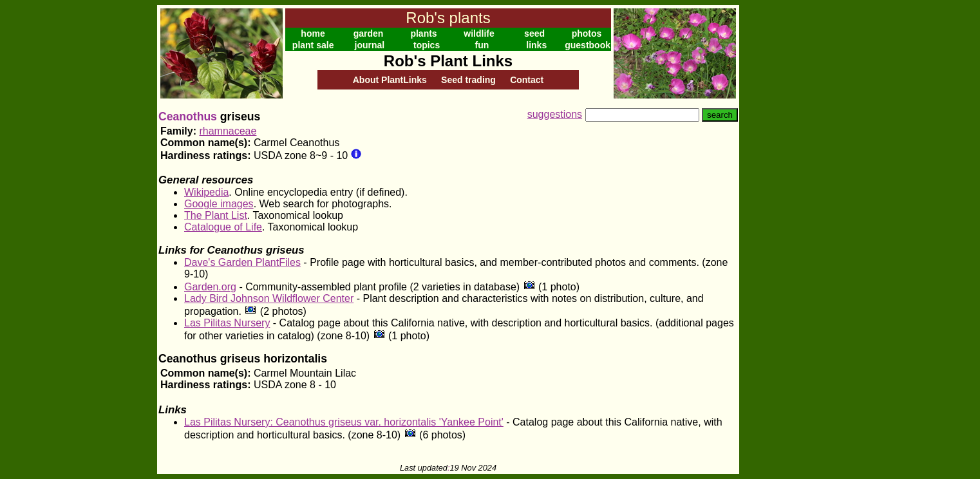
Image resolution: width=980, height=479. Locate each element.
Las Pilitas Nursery (227, 323)
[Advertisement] (781, 198)
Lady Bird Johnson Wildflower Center (269, 298)
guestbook (588, 45)
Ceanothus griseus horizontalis (243, 359)
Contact (527, 80)
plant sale (313, 45)
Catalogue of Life (223, 227)
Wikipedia (206, 192)
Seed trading (468, 80)
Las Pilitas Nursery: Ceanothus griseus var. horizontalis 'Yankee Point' (344, 422)
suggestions (555, 114)
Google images (219, 204)
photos (587, 33)
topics (427, 45)
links (536, 45)
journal (370, 45)
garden (369, 33)
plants (423, 33)
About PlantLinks (390, 80)
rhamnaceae (228, 131)
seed (534, 33)
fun (482, 45)
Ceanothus (188, 117)
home (313, 33)
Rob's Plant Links (448, 61)
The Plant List (216, 215)
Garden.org (210, 287)
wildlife (479, 33)
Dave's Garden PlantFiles (242, 262)
